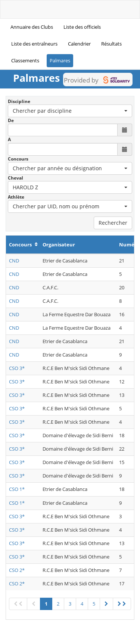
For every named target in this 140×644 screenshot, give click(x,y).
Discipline (19, 101)
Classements (25, 60)
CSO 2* (17, 570)
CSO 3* (17, 368)
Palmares (60, 60)
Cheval (15, 178)
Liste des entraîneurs (34, 44)
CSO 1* (17, 489)
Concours (18, 159)
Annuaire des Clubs (32, 27)
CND (14, 261)
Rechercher (113, 223)
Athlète (16, 197)
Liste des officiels (82, 27)
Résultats (111, 44)
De (11, 120)
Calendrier (79, 44)
